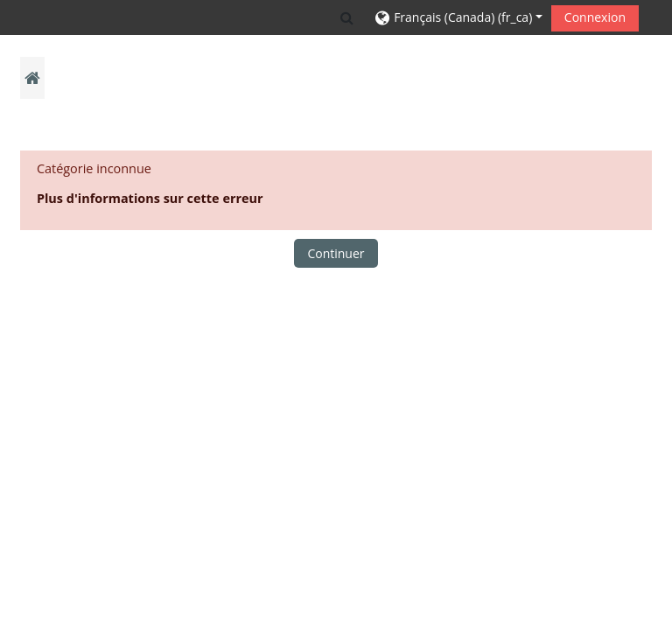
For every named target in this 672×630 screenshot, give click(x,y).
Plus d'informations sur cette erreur (150, 198)
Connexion (595, 17)
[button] (347, 17)
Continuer (336, 253)
